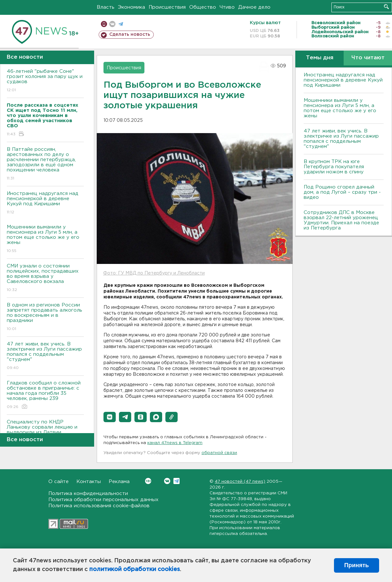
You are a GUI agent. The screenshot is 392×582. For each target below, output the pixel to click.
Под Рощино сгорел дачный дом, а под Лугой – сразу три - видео (342, 192)
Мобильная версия (104, 24)
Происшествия (167, 7)
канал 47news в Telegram (175, 443)
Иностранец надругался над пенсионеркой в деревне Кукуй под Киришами (45, 203)
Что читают (368, 58)
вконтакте (112, 24)
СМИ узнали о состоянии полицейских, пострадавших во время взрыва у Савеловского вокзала (45, 278)
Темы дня (320, 58)
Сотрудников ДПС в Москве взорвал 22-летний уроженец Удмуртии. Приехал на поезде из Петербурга (341, 220)
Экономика (132, 7)
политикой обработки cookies (135, 569)
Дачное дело (254, 7)
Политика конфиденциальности (88, 494)
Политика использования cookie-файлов (99, 506)
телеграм (121, 24)
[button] (110, 417)
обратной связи (219, 453)
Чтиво (227, 7)
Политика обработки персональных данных (103, 500)
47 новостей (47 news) (240, 482)
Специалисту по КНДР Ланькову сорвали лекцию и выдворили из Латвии (45, 432)
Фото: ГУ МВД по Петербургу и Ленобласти (154, 273)
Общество (203, 7)
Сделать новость (130, 34)
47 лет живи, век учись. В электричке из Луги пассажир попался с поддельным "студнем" (45, 356)
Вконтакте (148, 481)
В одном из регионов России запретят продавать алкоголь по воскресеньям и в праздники (45, 317)
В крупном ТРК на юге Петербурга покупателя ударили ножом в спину (334, 167)
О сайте (59, 482)
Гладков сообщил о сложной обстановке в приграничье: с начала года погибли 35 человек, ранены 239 (45, 395)
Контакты (89, 482)
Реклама (119, 482)
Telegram (176, 481)
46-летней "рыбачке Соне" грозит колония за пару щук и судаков (45, 81)
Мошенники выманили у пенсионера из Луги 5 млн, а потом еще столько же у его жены (45, 239)
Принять (357, 565)
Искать (386, 7)
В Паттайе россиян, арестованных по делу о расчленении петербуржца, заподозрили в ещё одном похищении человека (45, 164)
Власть (106, 7)
